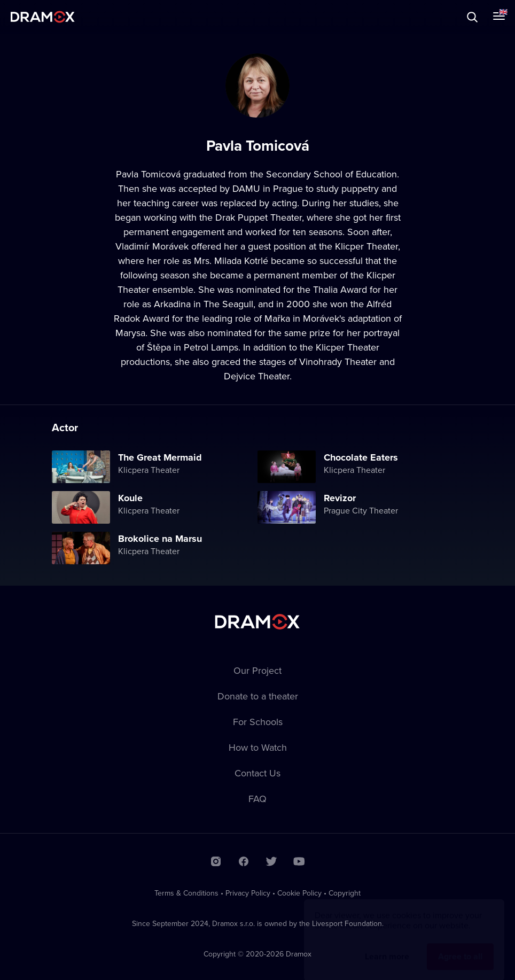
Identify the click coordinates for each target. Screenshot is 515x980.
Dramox (43, 17)
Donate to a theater (258, 696)
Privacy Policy (248, 893)
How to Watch (258, 747)
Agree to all (460, 946)
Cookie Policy (299, 893)
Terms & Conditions (186, 893)
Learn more (387, 946)
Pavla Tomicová (148, 174)
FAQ (257, 799)
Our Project (257, 670)
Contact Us (257, 773)
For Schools (258, 722)
